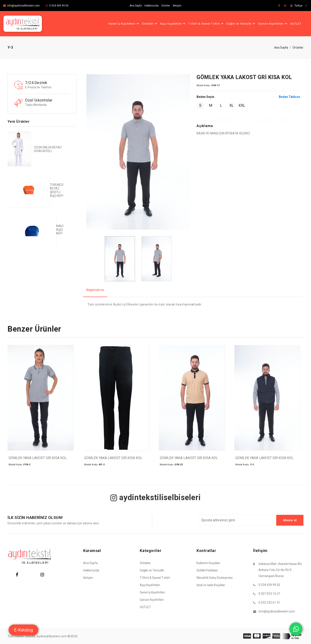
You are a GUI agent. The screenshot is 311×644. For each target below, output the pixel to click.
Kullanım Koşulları (208, 563)
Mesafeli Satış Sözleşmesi (215, 578)
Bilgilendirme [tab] (95, 290)
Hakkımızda (152, 6)
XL (232, 105)
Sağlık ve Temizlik (241, 24)
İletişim (177, 6)
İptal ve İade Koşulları (211, 585)
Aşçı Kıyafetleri (173, 24)
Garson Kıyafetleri (273, 24)
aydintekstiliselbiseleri (156, 498)
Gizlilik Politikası (207, 570)
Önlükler (150, 24)
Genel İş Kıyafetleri (124, 24)
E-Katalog (23, 630)
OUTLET (296, 24)
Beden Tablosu (290, 97)
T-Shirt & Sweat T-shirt (206, 24)
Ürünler (166, 6)
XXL (242, 105)
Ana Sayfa (136, 6)
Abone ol (290, 520)
